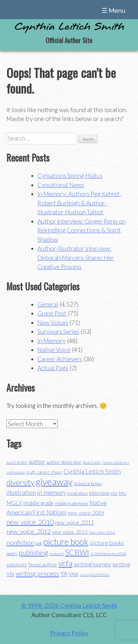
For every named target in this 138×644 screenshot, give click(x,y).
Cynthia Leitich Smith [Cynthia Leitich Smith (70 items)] (92, 471)
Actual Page (53, 368)
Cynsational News (61, 185)
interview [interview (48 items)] (99, 493)
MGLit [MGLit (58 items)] (14, 503)
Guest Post (52, 313)
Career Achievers (60, 359)
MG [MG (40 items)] (123, 493)
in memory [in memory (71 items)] (51, 492)
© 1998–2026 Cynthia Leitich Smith (69, 606)
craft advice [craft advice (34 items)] (16, 472)
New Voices (53, 322)
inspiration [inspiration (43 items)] (77, 493)
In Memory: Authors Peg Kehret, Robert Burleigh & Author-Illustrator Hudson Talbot (79, 203)
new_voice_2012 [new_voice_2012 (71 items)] (29, 531)
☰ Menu (113, 10)
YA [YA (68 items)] (64, 574)
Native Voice (54, 350)
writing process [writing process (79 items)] (37, 573)
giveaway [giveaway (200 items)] (54, 482)
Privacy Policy (69, 633)
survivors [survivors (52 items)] (17, 564)
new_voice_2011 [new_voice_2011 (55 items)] (75, 522)
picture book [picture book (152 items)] (66, 542)
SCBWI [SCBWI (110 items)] (77, 552)
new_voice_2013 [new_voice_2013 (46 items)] (70, 532)
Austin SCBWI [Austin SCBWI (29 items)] (17, 462)
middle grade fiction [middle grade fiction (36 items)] (72, 503)
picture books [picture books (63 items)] (107, 543)
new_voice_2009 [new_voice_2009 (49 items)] (86, 513)
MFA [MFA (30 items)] (114, 493)
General (48, 304)
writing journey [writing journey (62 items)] (92, 564)
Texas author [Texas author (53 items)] (43, 564)
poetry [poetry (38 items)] (12, 554)
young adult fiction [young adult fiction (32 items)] (95, 575)
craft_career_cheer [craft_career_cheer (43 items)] (44, 472)
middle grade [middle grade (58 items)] (38, 503)
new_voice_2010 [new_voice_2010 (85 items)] (30, 522)
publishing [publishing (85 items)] (33, 552)
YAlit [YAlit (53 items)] (74, 574)
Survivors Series (58, 331)
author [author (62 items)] (37, 462)
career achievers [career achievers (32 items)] (116, 462)
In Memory (51, 341)
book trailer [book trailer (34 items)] (92, 462)
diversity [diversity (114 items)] (20, 482)
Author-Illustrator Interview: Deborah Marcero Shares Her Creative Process (76, 257)
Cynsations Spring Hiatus (70, 176)
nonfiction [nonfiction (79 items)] (20, 542)
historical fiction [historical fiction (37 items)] (88, 484)
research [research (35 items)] (57, 554)
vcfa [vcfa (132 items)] (65, 563)
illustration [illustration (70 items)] (21, 492)
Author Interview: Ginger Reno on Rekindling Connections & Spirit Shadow (81, 230)
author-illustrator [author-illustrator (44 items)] (64, 462)
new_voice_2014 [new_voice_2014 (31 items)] (102, 532)
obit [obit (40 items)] (39, 543)
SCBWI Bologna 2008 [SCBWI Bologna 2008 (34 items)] (108, 554)
